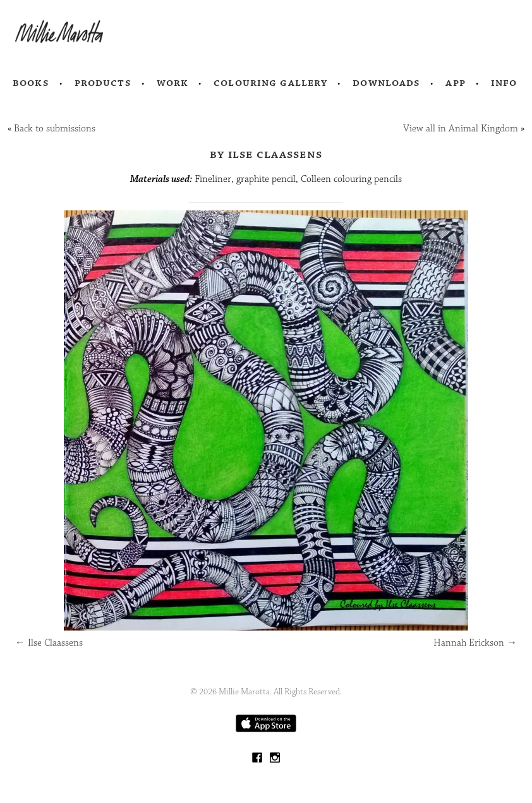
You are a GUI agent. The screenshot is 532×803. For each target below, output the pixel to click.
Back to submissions (55, 129)
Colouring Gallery (270, 83)
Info (504, 83)
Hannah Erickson (475, 643)
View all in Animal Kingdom (461, 129)
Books (31, 83)
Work (173, 83)
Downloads (386, 83)
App (455, 83)
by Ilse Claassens (266, 154)
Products (103, 83)
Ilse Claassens (49, 643)
